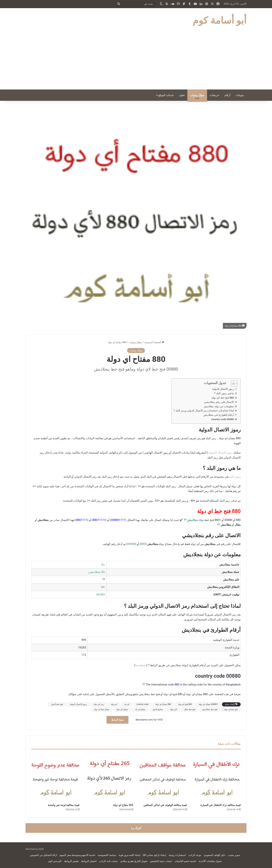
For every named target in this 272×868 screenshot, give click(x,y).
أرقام (227, 95)
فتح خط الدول (57, 704)
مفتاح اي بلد (140, 709)
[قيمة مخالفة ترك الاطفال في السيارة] (217, 777)
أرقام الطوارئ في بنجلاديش (219, 415)
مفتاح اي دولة (122, 709)
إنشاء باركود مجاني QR (155, 855)
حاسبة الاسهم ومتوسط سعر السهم (77, 855)
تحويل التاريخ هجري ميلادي (134, 861)
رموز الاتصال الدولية (223, 389)
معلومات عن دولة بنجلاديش (219, 406)
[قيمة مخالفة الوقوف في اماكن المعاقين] (163, 777)
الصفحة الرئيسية (154, 342)
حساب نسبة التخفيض (161, 861)
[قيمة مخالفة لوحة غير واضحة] (55, 777)
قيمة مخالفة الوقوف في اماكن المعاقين (165, 805)
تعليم (182, 95)
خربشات (214, 95)
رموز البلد (235, 477)
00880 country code (223, 419)
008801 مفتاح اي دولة (208, 704)
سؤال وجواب (197, 95)
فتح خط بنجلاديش (210, 709)
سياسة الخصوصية (107, 855)
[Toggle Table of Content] (232, 384)
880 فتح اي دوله (185, 704)
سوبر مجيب (234, 855)
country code (142, 704)
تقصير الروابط (71, 861)
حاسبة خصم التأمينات (185, 861)
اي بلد (127, 704)
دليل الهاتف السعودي (215, 855)
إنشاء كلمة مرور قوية (129, 855)
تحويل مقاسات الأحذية (210, 861)
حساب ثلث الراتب (108, 861)
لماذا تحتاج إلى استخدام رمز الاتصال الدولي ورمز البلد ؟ (204, 410)
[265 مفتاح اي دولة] (109, 777)
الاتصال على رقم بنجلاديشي (219, 402)
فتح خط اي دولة (231, 709)
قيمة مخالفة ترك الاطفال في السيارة (221, 805)
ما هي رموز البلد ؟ (224, 393)
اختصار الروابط (89, 861)
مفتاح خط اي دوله (102, 709)
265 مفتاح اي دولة (123, 805)
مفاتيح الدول (158, 709)
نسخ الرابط (117, 720)
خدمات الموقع (166, 95)
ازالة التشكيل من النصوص (44, 855)
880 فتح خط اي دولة (223, 398)
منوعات (240, 95)
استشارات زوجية (177, 855)
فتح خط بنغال (190, 709)
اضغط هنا (141, 665)
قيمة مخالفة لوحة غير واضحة (64, 805)
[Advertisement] (136, 61)
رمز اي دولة (99, 704)
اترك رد (136, 828)
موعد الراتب (195, 855)
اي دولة (114, 704)
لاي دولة (173, 709)
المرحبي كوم (55, 861)
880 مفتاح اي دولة (163, 704)
